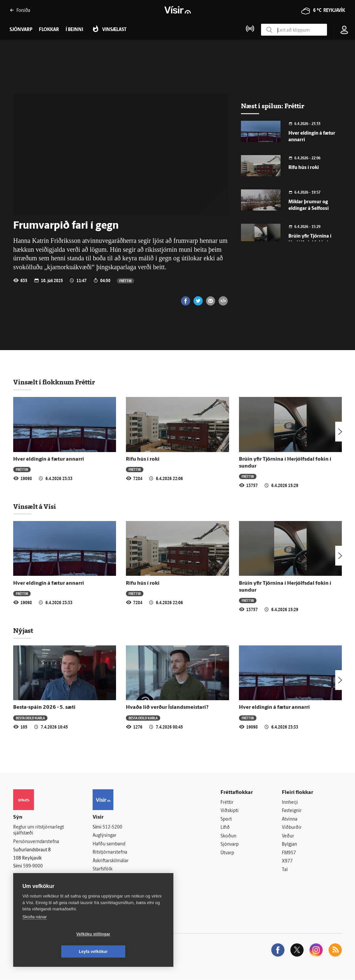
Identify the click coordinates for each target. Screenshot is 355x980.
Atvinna (290, 819)
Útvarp (227, 853)
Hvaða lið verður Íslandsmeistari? (167, 707)
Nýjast (23, 631)
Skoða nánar (35, 934)
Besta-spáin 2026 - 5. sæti (44, 707)
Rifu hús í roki (304, 168)
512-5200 (112, 827)
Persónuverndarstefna (36, 842)
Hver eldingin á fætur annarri (49, 459)
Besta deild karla (30, 718)
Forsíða (20, 10)
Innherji (290, 803)
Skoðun (228, 836)
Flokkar (49, 30)
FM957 (289, 853)
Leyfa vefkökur (133, 952)
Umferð (101, 878)
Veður (288, 836)
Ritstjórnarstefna (110, 852)
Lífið (225, 828)
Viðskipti (230, 811)
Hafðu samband (109, 844)
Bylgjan (289, 845)
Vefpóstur (103, 886)
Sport (226, 819)
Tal (285, 870)
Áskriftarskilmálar (111, 861)
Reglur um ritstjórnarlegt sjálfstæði (39, 831)
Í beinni (74, 30)
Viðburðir (292, 828)
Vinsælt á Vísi (35, 506)
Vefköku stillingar (54, 952)
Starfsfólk (103, 870)
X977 (287, 862)
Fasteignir (292, 811)
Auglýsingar (104, 836)
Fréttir (125, 281)
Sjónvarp (230, 845)
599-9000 (33, 867)
